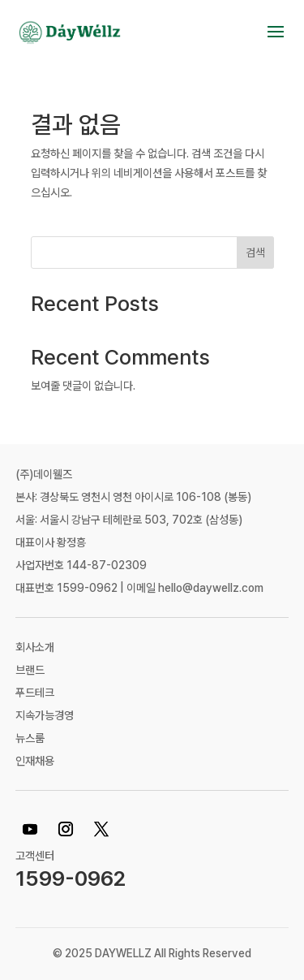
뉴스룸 (30, 738)
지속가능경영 (45, 715)
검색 (255, 253)
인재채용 (35, 761)
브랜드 (30, 670)
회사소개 (35, 647)
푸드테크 (35, 693)
